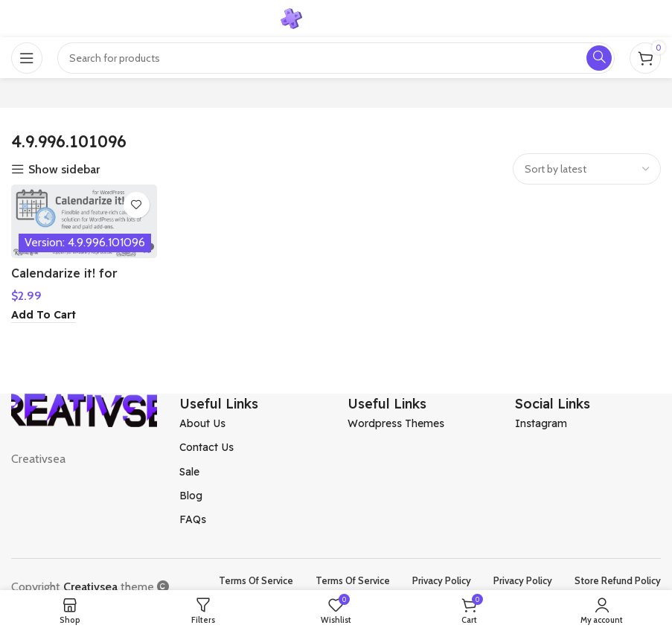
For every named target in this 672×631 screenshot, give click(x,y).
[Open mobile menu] (27, 58)
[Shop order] (587, 169)
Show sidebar (64, 170)
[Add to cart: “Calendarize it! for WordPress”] (44, 315)
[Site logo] (336, 17)
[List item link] (252, 423)
